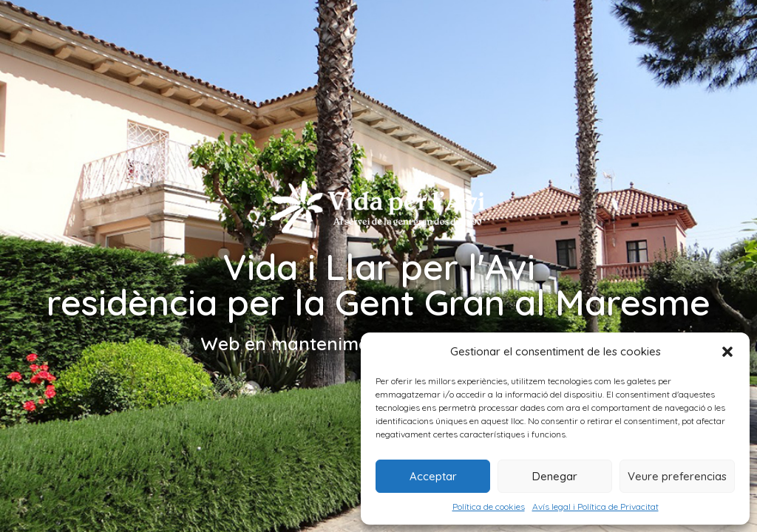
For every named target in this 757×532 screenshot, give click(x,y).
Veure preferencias (677, 476)
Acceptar (433, 476)
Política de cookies (489, 507)
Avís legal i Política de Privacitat (595, 507)
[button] (727, 352)
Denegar (555, 476)
